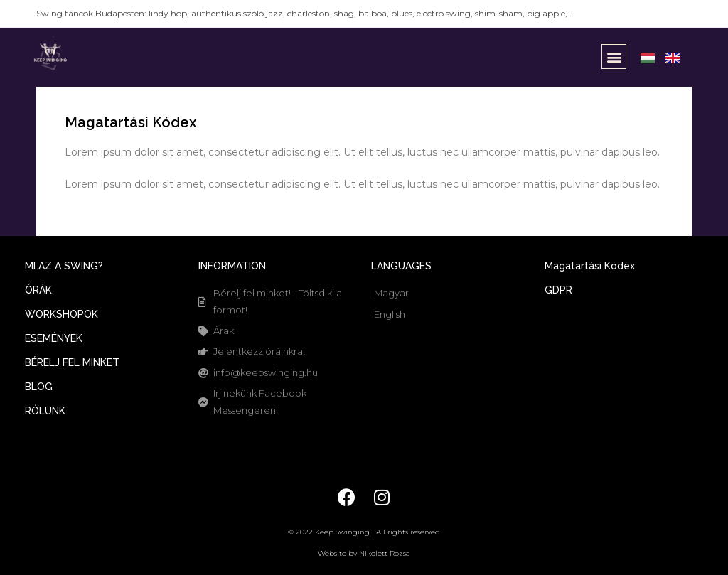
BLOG (39, 387)
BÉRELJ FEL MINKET (72, 362)
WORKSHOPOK (61, 314)
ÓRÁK (38, 290)
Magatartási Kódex (590, 266)
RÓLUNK (45, 411)
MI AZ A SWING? (64, 266)
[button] (614, 57)
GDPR (558, 290)
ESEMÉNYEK (54, 338)
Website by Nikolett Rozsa (364, 553)
